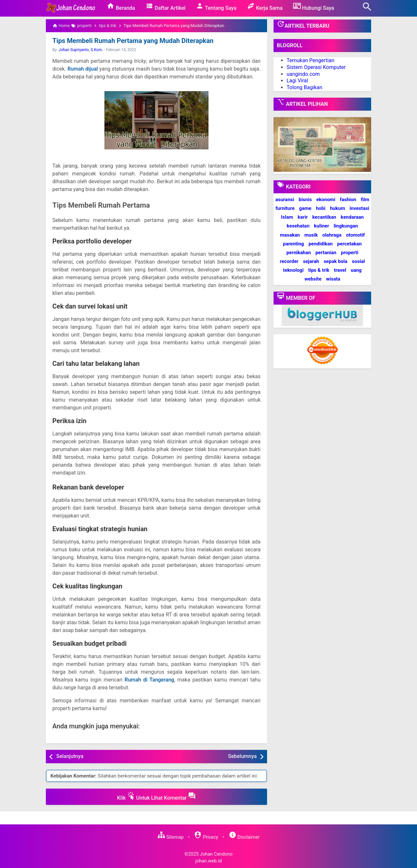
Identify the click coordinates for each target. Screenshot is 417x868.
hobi (321, 208)
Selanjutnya (70, 756)
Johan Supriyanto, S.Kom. (81, 50)
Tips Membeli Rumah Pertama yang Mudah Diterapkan (132, 41)
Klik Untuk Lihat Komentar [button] (156, 796)
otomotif (356, 235)
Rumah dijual (83, 69)
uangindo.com (303, 74)
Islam (287, 217)
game (305, 208)
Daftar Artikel (165, 7)
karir (303, 217)
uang (356, 270)
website (313, 279)
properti (350, 253)
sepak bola (336, 261)
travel (340, 270)
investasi (359, 208)
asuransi (285, 200)
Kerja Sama (265, 7)
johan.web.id (208, 861)
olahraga (332, 235)
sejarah (311, 261)
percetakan (350, 244)
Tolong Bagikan (304, 87)
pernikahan (298, 253)
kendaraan (352, 217)
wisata (333, 279)
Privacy (206, 837)
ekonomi (326, 200)
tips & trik (319, 270)
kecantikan (324, 217)
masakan (290, 235)
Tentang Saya (216, 7)
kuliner (321, 226)
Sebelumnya (242, 756)
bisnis (305, 200)
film (365, 200)
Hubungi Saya (314, 7)
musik (311, 235)
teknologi (293, 270)
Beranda (121, 7)
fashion (348, 200)
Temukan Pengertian (310, 60)
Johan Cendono (216, 854)
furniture (285, 208)
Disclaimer (244, 837)
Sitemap (170, 837)
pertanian (326, 253)
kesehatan (298, 226)
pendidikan (320, 244)
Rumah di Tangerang (149, 680)
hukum (337, 208)
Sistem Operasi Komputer (316, 67)
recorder (289, 261)
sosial (358, 261)
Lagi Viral (297, 81)
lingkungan (346, 226)
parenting (293, 244)
